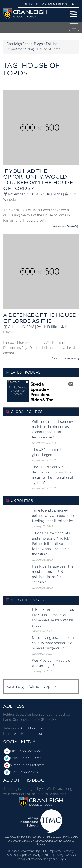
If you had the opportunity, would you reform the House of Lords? (38, 180)
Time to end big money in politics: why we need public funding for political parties (53, 516)
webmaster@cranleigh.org (41, 859)
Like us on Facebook (22, 751)
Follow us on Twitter (22, 758)
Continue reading (65, 226)
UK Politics (54, 194)
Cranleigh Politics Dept (31, 686)
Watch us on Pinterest (24, 765)
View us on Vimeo (21, 772)
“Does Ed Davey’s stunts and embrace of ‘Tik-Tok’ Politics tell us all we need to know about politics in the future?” (52, 544)
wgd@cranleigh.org (29, 734)
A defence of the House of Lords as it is (40, 318)
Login (62, 859)
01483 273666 (33, 728)
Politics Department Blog (44, 4)
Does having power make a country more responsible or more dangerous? (53, 643)
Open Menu (73, 14)
